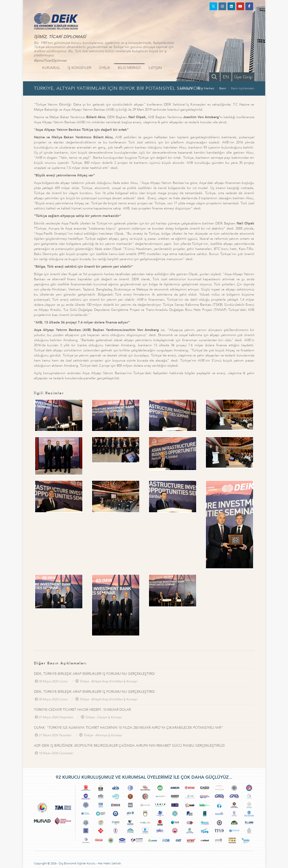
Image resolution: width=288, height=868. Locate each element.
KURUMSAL (51, 68)
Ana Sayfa (186, 88)
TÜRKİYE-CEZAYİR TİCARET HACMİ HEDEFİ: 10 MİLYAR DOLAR (82, 710)
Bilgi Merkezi (206, 88)
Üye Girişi (243, 77)
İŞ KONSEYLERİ (80, 68)
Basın (223, 88)
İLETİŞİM (155, 68)
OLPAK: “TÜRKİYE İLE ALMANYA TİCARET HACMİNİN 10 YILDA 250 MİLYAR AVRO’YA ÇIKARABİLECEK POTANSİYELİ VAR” (128, 728)
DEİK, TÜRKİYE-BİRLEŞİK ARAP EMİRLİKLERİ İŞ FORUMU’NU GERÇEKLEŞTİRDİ (94, 674)
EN (226, 77)
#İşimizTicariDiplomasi (50, 61)
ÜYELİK (105, 68)
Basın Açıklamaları (243, 88)
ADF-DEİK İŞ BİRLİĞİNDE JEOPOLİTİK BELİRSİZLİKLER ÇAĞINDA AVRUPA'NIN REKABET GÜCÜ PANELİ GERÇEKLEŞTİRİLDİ (129, 746)
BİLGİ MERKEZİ (129, 68)
